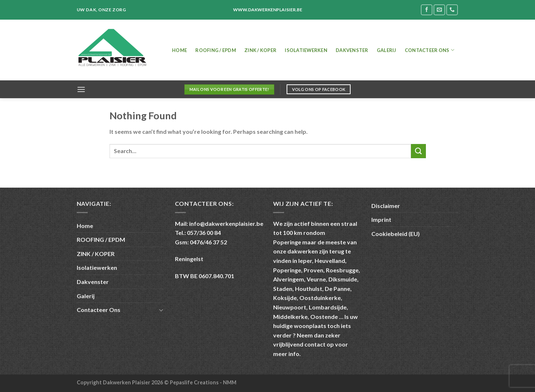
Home (179, 50)
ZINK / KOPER (260, 50)
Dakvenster (352, 50)
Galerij (387, 50)
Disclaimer (386, 206)
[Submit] (418, 151)
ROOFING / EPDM (216, 50)
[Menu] (81, 89)
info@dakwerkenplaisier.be (226, 223)
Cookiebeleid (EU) (396, 234)
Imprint (381, 219)
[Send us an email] (439, 10)
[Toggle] (161, 310)
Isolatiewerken (306, 50)
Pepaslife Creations (195, 382)
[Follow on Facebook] (427, 10)
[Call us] (452, 10)
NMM (230, 382)
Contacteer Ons (430, 50)
